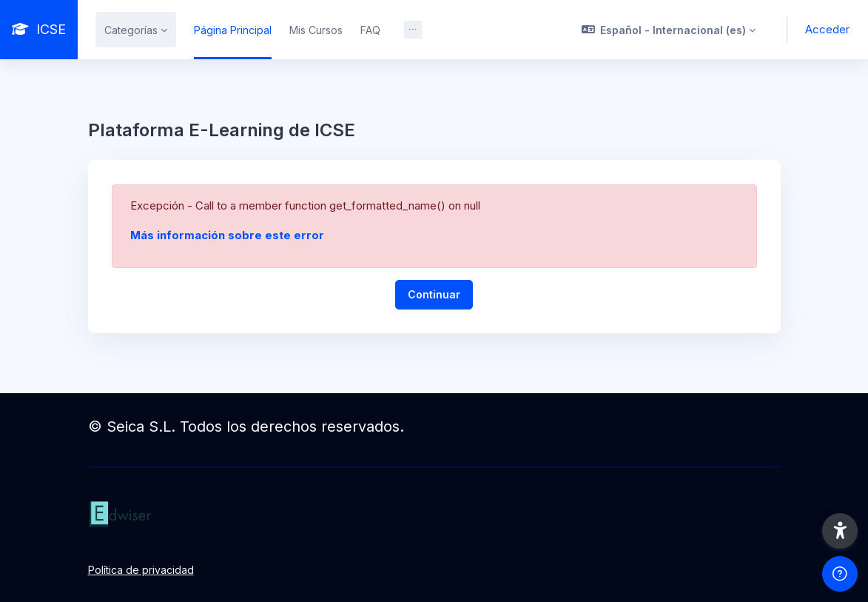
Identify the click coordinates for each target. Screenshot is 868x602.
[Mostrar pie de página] (840, 574)
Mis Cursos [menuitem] (316, 30)
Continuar (434, 294)
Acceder (827, 29)
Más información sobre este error (227, 235)
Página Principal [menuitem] (233, 30)
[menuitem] (413, 30)
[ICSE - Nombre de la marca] (39, 30)
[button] (669, 30)
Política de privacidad (141, 570)
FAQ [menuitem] (370, 30)
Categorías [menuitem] (131, 30)
